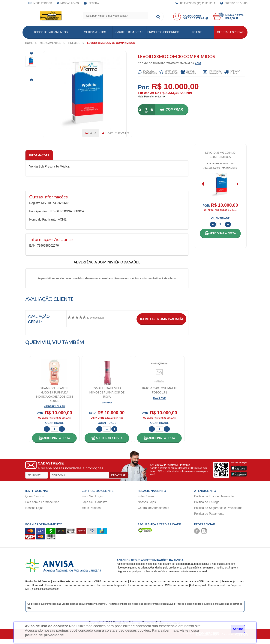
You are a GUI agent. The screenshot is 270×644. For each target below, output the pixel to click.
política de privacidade (44, 635)
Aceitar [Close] (238, 629)
